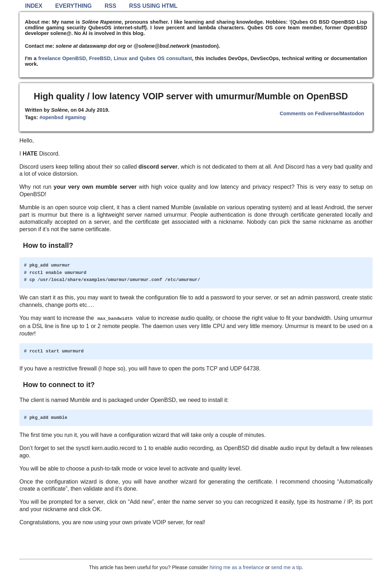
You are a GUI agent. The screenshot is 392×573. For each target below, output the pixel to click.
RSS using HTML (153, 6)
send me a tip (286, 567)
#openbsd (52, 117)
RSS (110, 6)
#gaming (75, 117)
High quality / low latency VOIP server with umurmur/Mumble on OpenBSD (191, 96)
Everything (73, 6)
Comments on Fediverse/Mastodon (322, 113)
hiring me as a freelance (237, 567)
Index (34, 6)
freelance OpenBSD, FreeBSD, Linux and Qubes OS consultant (115, 58)
